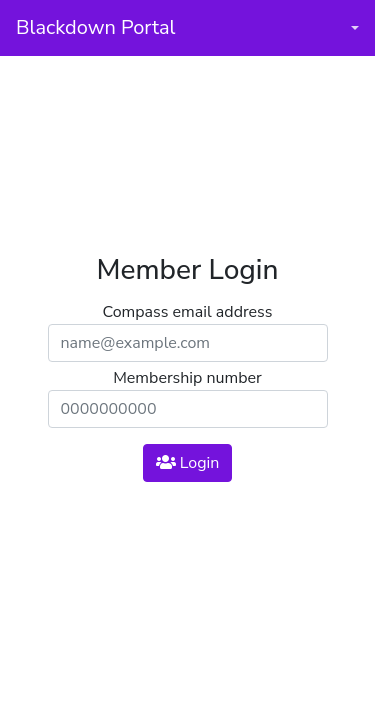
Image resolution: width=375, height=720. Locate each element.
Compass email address (187, 312)
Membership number (187, 378)
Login (188, 463)
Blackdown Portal (96, 27)
